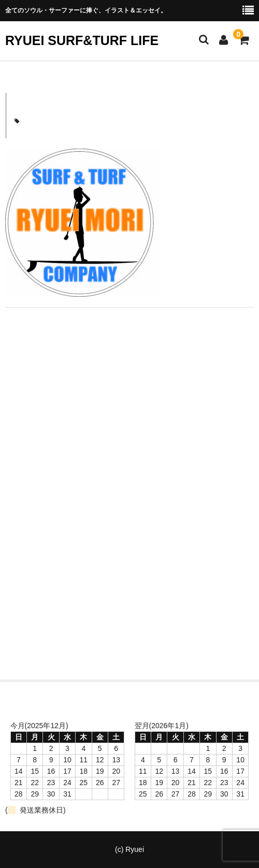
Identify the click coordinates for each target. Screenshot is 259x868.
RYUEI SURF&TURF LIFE (82, 40)
